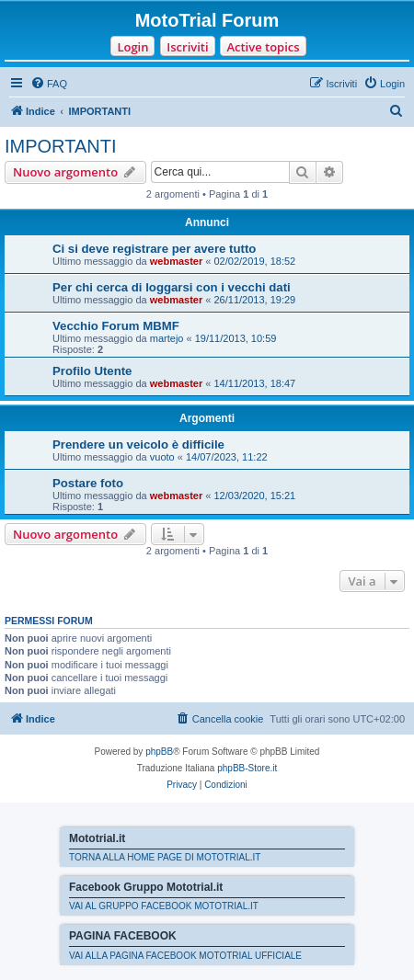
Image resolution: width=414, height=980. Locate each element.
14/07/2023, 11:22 (227, 457)
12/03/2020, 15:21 (255, 496)
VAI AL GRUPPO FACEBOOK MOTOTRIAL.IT (164, 906)
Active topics (263, 47)
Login (132, 47)
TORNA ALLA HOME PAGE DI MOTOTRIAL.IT (165, 857)
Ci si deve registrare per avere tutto (154, 249)
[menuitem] (49, 84)
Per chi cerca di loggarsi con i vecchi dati (172, 287)
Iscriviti (187, 47)
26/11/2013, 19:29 (255, 300)
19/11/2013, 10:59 (236, 338)
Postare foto (88, 483)
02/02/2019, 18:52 (255, 261)
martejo (167, 338)
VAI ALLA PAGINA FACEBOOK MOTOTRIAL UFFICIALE (185, 956)
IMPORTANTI (60, 146)
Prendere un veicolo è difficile (138, 444)
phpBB (159, 752)
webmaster (176, 261)
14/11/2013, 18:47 (255, 383)
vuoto (162, 457)
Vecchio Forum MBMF (116, 326)
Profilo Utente (92, 371)
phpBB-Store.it (247, 768)
